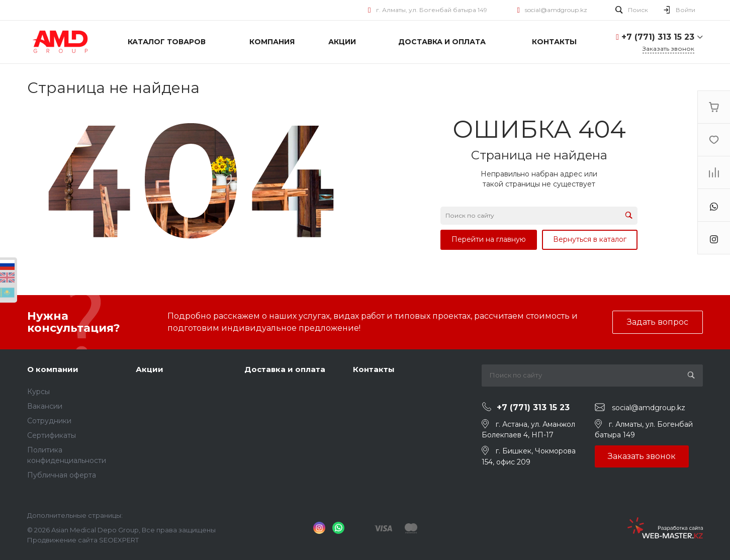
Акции (150, 369)
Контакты (374, 369)
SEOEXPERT (119, 540)
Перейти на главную (489, 239)
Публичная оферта (62, 475)
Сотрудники (49, 421)
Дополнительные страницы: (75, 515)
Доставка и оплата (285, 369)
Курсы (38, 392)
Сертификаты (52, 435)
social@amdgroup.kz (556, 10)
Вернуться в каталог (590, 239)
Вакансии (45, 406)
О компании (53, 369)
